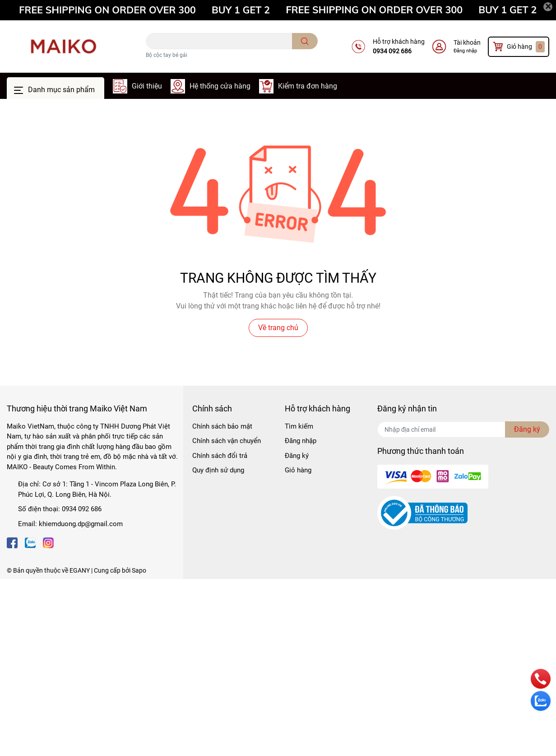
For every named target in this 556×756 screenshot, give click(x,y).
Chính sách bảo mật (222, 426)
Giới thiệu (147, 86)
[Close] (548, 7)
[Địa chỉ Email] (463, 429)
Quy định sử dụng (218, 470)
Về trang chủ (278, 328)
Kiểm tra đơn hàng (308, 86)
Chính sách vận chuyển (227, 441)
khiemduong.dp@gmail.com (81, 524)
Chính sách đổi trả (220, 456)
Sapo (139, 570)
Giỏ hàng (298, 470)
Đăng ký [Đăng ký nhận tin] (527, 429)
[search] (305, 41)
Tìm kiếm (299, 426)
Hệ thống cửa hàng (220, 86)
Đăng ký (297, 456)
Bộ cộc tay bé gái (167, 55)
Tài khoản (467, 42)
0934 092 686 (392, 51)
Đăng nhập (465, 51)
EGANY (80, 570)
